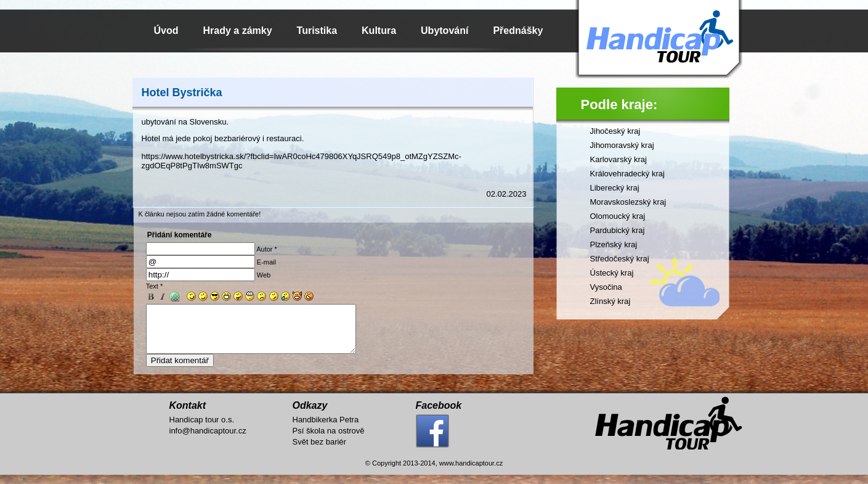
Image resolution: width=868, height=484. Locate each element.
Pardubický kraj (618, 230)
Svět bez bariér (319, 451)
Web (264, 275)
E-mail (266, 262)
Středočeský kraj (620, 259)
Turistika (317, 31)
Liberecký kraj (615, 188)
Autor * (267, 249)
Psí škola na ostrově (329, 440)
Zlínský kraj (610, 301)
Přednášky (518, 31)
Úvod (166, 31)
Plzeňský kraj (614, 244)
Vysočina (606, 287)
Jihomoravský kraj (622, 145)
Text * (155, 286)
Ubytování (444, 31)
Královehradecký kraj (627, 174)
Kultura (379, 31)
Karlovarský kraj (619, 159)
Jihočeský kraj (615, 131)
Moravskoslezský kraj (628, 202)
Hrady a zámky (238, 31)
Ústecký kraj (612, 273)
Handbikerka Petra (326, 429)
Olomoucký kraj (618, 216)
